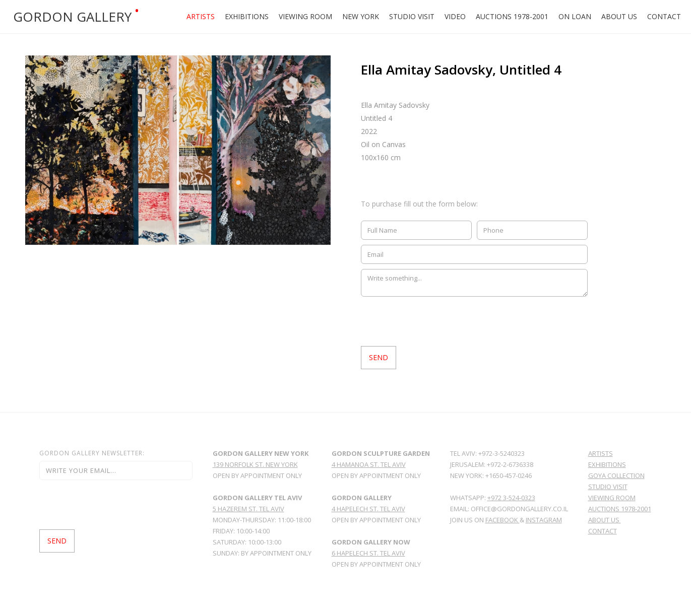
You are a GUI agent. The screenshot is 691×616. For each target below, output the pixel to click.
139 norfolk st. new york (255, 464)
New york (361, 16)
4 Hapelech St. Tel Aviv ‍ (368, 509)
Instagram (544, 520)
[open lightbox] (178, 150)
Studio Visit (412, 16)
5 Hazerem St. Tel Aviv (248, 509)
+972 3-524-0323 (511, 498)
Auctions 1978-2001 (512, 16)
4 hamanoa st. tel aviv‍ (369, 464)
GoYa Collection (616, 475)
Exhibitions (247, 16)
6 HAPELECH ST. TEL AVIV (368, 553)
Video (455, 16)
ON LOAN (575, 16)
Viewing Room (305, 16)
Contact (664, 16)
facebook (502, 520)
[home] (88, 17)
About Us (619, 16)
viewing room (612, 498)
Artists (201, 16)
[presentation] (437, 321)
